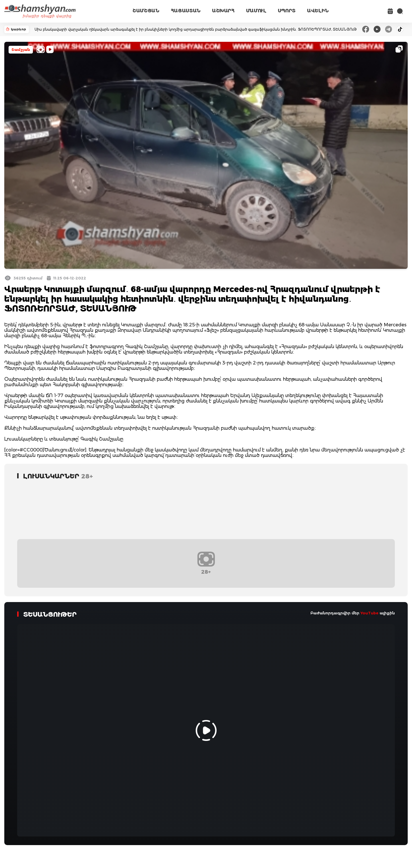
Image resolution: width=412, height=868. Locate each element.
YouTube (370, 613)
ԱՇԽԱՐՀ (223, 11)
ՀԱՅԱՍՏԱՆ (186, 11)
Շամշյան (21, 50)
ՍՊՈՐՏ (287, 11)
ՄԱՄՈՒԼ (256, 11)
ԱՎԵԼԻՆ (318, 11)
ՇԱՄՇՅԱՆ (146, 11)
